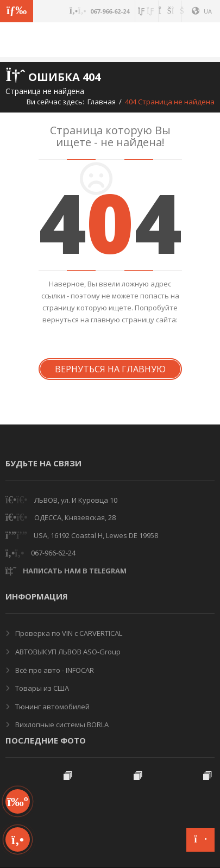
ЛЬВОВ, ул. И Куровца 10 (76, 500)
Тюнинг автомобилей (52, 707)
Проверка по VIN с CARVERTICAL (68, 633)
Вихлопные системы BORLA (61, 725)
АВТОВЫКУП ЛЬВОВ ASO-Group (67, 652)
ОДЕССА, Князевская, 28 (75, 517)
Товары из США (41, 688)
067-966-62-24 (53, 553)
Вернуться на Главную (110, 369)
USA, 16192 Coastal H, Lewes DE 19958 (96, 535)
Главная (102, 102)
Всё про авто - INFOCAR (54, 670)
